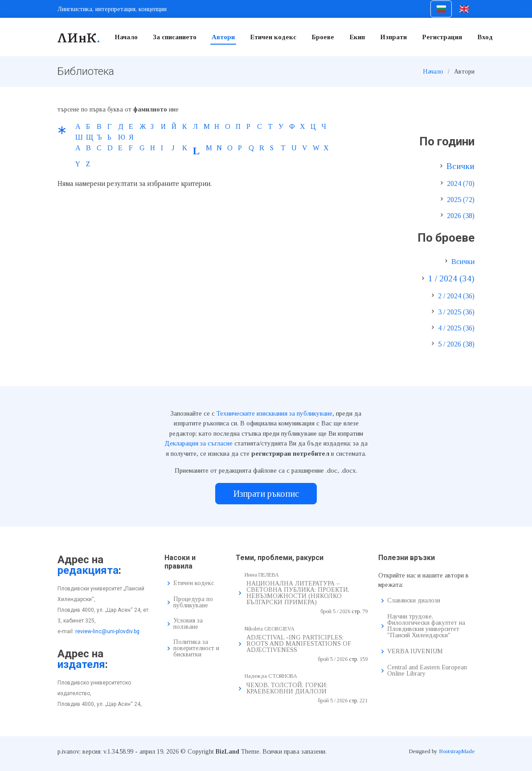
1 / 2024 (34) (451, 278)
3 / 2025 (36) (456, 312)
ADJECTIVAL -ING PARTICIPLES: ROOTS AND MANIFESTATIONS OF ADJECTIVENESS (299, 644)
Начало (126, 37)
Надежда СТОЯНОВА (271, 676)
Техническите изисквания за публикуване (274, 413)
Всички (460, 166)
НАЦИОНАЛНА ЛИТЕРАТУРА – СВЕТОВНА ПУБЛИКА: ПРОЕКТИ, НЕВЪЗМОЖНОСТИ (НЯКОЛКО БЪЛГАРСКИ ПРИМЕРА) (298, 593)
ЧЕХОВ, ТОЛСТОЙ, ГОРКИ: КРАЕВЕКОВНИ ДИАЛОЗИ (287, 688)
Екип (357, 37)
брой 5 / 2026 (335, 611)
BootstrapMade (457, 751)
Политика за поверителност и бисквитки (196, 648)
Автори (223, 37)
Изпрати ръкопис (266, 494)
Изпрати (393, 37)
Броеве (323, 37)
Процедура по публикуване (193, 602)
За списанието (175, 37)
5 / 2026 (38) (456, 344)
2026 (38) (461, 216)
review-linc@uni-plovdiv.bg (107, 631)
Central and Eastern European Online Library (427, 671)
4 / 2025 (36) (456, 328)
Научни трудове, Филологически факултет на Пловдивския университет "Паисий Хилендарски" (426, 626)
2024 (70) (461, 183)
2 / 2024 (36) (456, 296)
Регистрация (442, 37)
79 (365, 611)
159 (364, 659)
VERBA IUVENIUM (415, 651)
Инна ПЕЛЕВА (262, 575)
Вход (485, 37)
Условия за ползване (188, 624)
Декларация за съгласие (198, 443)
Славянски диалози (414, 601)
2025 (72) (461, 200)
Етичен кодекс (273, 37)
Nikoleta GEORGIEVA (270, 629)
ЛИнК (79, 37)
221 (364, 701)
